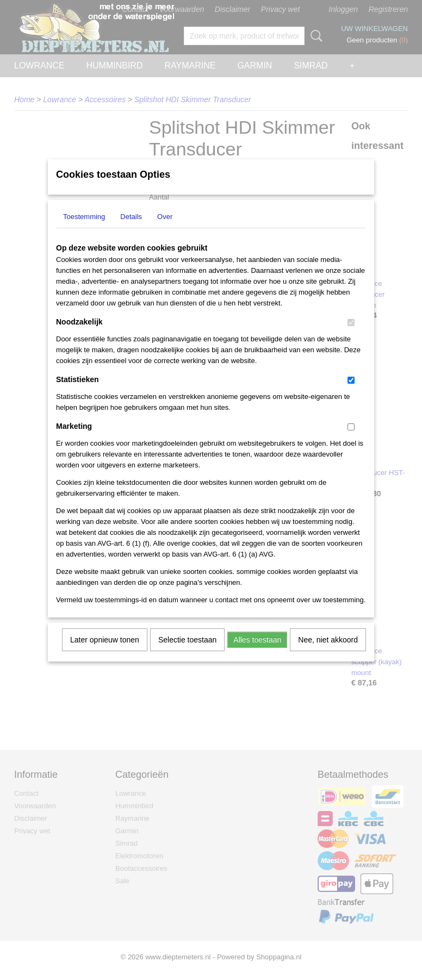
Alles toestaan (257, 654)
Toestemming (84, 231)
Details (131, 231)
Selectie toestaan (187, 654)
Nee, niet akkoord (328, 654)
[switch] (351, 337)
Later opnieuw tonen (105, 654)
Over (165, 231)
